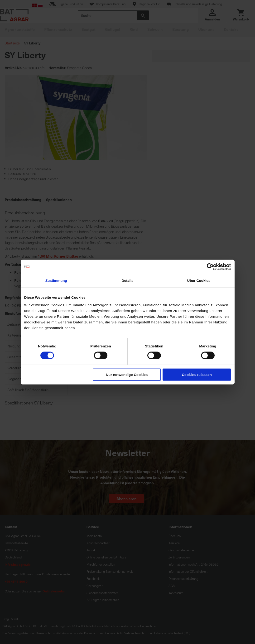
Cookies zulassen (197, 374)
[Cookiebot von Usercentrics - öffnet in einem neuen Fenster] (210, 267)
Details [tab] (128, 281)
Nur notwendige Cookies (127, 374)
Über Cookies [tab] (199, 281)
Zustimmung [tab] (56, 281)
